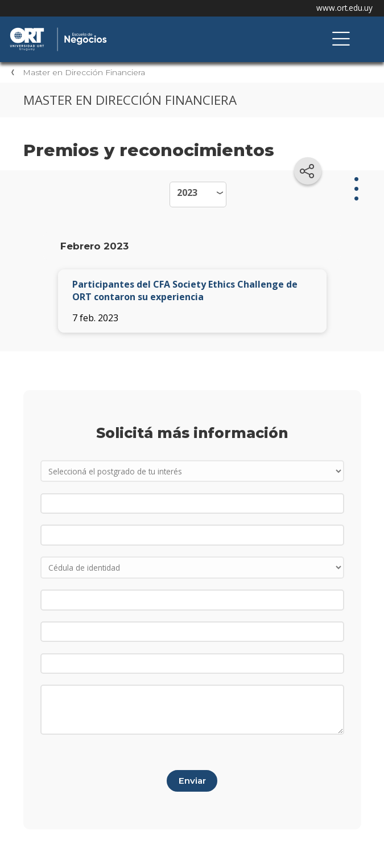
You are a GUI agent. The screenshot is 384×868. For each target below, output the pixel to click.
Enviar (192, 781)
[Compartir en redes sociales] (308, 171)
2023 (187, 193)
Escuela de (128, 29)
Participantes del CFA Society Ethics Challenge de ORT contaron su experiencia (185, 290)
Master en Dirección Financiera (84, 72)
